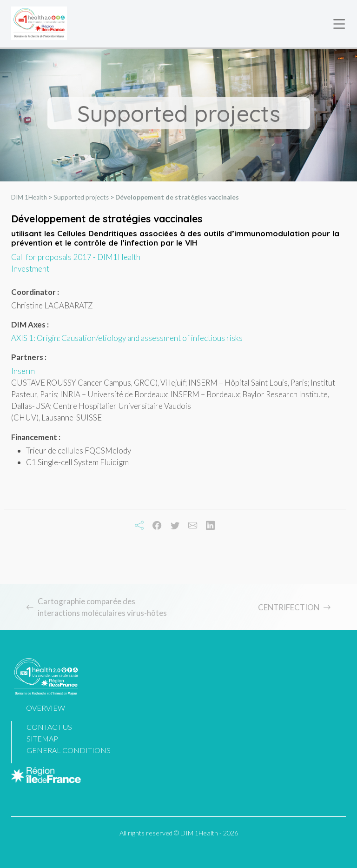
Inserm (23, 371)
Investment (30, 270)
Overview (46, 708)
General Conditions (69, 750)
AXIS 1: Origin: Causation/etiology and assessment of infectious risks (127, 339)
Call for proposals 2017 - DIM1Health (76, 258)
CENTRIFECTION (289, 607)
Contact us (49, 727)
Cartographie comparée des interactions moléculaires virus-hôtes (102, 607)
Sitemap (42, 738)
